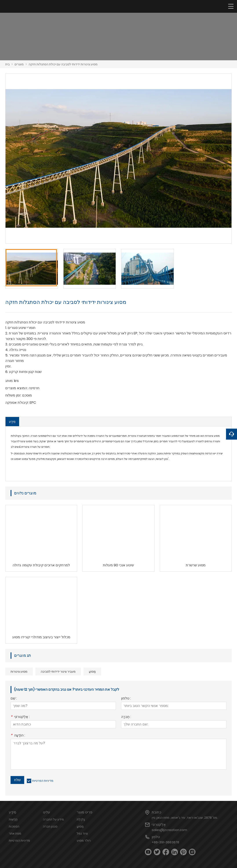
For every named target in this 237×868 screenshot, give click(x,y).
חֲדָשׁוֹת (13, 819)
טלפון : (126, 699)
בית (7, 64)
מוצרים (19, 64)
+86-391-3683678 (165, 842)
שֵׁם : (14, 699)
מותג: (9, 381)
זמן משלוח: (13, 395)
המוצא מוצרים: (16, 388)
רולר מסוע (84, 840)
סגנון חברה (50, 826)
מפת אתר (15, 833)
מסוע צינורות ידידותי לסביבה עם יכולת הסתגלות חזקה (63, 64)
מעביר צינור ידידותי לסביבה (58, 672)
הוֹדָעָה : (18, 736)
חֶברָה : (126, 717)
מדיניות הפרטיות (43, 781)
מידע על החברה (53, 819)
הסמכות (14, 826)
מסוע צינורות (19, 672)
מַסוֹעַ (92, 672)
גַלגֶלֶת (81, 819)
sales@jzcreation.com (169, 830)
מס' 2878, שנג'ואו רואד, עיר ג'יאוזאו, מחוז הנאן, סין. (185, 818)
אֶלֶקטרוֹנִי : (20, 717)
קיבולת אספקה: (17, 403)
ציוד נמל (82, 833)
